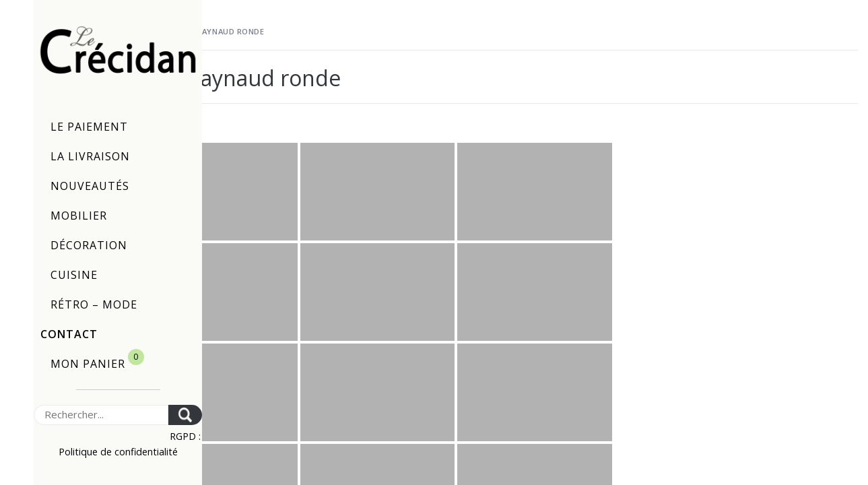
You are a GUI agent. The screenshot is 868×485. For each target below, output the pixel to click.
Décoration (89, 245)
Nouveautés (90, 186)
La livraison (90, 156)
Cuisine (74, 275)
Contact (69, 334)
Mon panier (97, 360)
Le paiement (89, 127)
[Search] (101, 415)
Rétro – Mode (94, 304)
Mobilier (79, 216)
